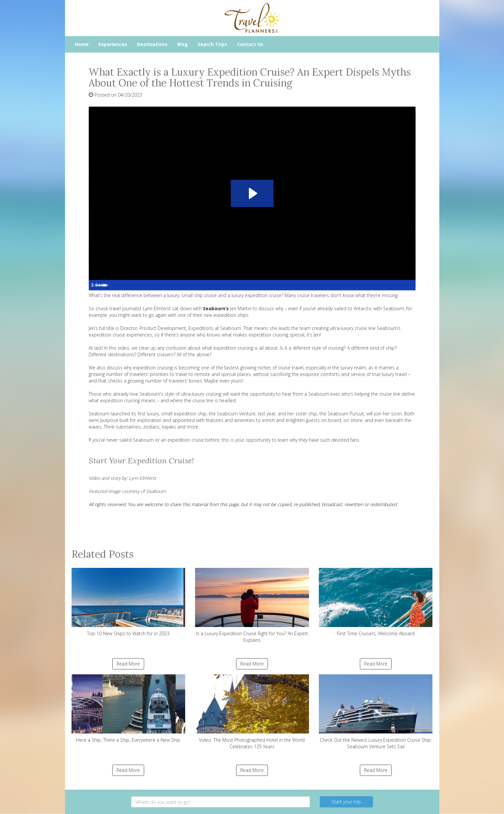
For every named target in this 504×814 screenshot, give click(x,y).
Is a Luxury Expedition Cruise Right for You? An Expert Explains (252, 605)
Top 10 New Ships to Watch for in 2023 (129, 602)
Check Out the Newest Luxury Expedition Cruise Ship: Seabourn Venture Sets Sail (376, 712)
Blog (183, 44)
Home (82, 44)
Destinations (152, 44)
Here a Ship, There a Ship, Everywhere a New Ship (129, 709)
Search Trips (212, 44)
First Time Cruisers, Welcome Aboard (376, 602)
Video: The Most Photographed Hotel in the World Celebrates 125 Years (252, 712)
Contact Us (250, 44)
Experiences (113, 44)
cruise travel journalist (119, 308)
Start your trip (346, 802)
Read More (128, 664)
